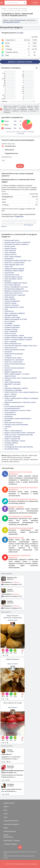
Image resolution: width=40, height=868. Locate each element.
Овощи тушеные (10, 248)
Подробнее (19, 216)
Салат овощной (10, 252)
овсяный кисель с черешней (15, 295)
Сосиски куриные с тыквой (14, 335)
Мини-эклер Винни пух (13, 344)
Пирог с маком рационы (13, 431)
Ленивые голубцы (11, 329)
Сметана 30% (9, 273)
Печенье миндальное (12, 301)
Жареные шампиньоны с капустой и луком (20, 402)
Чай (6, 386)
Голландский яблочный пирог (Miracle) (19, 447)
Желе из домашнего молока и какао (18, 410)
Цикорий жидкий (11, 315)
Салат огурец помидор (13, 256)
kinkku (7, 404)
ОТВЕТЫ (6, 828)
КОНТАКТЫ (17, 841)
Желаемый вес (7, 157)
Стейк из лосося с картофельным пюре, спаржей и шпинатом (19, 436)
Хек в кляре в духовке (12, 285)
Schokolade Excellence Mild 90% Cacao (18, 261)
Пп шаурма (9, 323)
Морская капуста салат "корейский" (17, 242)
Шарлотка (8, 370)
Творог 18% (9, 267)
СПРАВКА (6, 835)
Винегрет (8, 281)
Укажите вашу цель (8, 144)
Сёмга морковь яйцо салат (14, 265)
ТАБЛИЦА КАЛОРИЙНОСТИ (11, 821)
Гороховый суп (10, 412)
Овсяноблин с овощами (13, 390)
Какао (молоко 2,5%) (12, 275)
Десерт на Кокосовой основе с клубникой (20, 433)
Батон (26, 11)
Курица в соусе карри (12, 317)
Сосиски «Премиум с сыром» (15, 441)
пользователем (20, 20)
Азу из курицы (10, 321)
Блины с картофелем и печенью (16, 287)
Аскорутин (8, 352)
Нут (6, 429)
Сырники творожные (12, 327)
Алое (6, 309)
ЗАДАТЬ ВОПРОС (8, 841)
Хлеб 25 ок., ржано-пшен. (14, 362)
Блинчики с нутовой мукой (14, 263)
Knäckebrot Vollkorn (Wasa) (14, 271)
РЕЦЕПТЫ (6, 807)
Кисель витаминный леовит (15, 350)
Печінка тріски (10, 246)
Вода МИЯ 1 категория (13, 384)
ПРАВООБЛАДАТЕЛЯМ (10, 831)
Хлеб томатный (10, 250)
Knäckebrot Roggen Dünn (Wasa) (16, 283)
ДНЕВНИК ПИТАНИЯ (9, 803)
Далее (20, 166)
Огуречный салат (11, 348)
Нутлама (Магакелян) (12, 408)
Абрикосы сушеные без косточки (16, 291)
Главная (4, 9)
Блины (7, 366)
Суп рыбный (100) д (11, 449)
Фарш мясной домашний (14, 354)
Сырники (8, 380)
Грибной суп (9, 311)
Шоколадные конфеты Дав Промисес (18, 418)
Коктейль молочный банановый (16, 425)
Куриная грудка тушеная (13, 277)
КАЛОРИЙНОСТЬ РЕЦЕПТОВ (11, 824)
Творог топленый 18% (12, 439)
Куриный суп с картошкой (14, 360)
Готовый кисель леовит (13, 358)
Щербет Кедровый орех (13, 372)
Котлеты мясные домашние (14, 368)
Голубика (8, 356)
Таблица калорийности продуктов (18, 9)
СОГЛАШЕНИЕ (7, 844)
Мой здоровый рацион (11, 22)
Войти (35, 3)
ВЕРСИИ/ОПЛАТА (8, 837)
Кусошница (9, 416)
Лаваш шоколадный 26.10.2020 (16, 319)
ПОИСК (6, 817)
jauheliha (8, 420)
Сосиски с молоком (12, 305)
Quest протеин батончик (13, 423)
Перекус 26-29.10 (10, 254)
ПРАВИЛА (14, 844)
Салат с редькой (10, 342)
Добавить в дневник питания (20, 62)
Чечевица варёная (11, 443)
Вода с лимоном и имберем (15, 313)
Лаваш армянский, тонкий (14, 307)
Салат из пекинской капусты (15, 364)
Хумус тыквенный (11, 331)
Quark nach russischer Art (13, 293)
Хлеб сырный (9, 297)
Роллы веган (9, 445)
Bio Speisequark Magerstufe (14, 289)
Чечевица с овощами (12, 325)
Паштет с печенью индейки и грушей (18, 339)
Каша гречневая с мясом (13, 279)
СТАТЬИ (6, 814)
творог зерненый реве (13, 382)
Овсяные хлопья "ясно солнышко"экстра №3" (21, 378)
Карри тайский (10, 299)
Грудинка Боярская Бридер (14, 269)
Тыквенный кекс (10, 414)
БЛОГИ (5, 810)
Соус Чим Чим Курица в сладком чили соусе (21, 346)
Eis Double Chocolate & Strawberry (16, 244)
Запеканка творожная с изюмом (16, 388)
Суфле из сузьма (10, 303)
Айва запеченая (10, 396)
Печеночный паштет (12, 240)
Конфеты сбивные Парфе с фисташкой (18, 337)
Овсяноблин (9, 259)
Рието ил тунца (10, 333)
